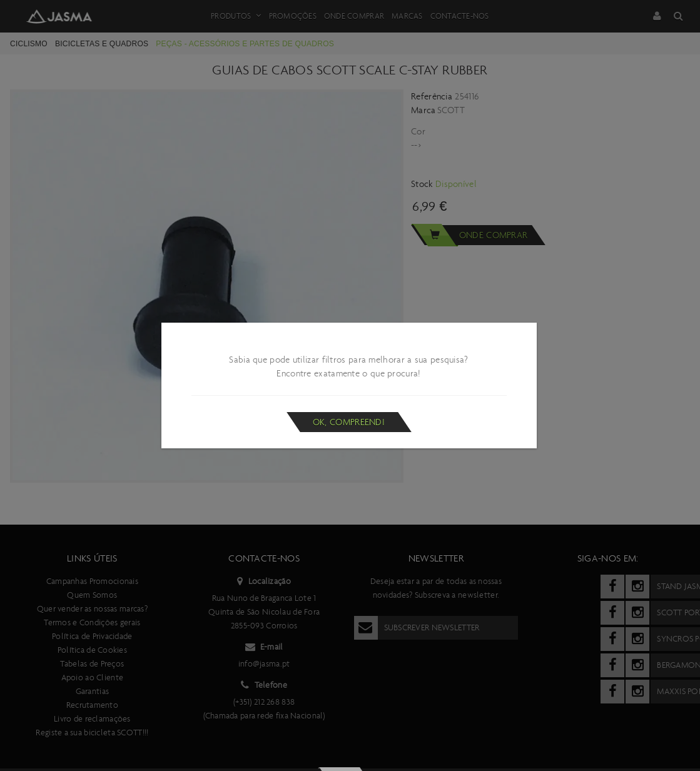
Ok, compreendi (349, 422)
